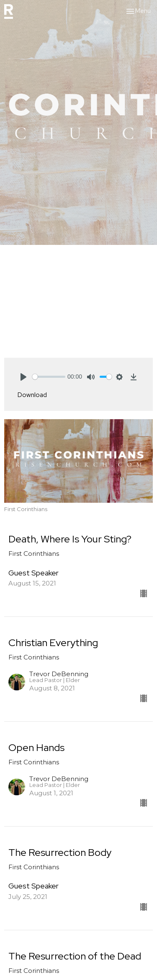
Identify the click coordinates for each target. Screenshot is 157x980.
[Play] (23, 377)
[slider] (49, 377)
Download (32, 395)
